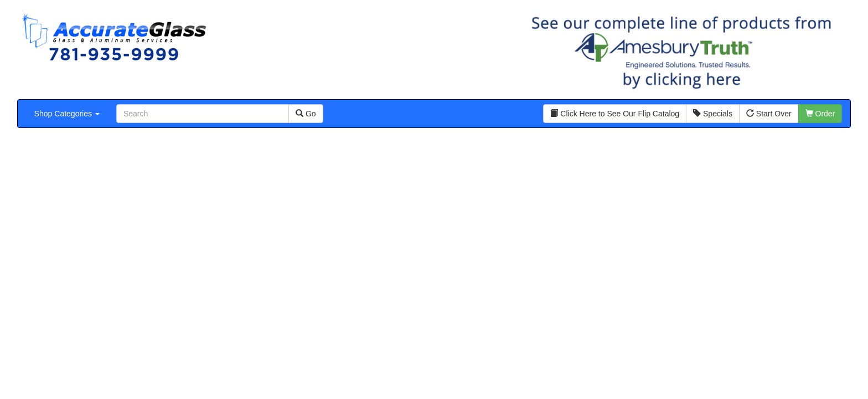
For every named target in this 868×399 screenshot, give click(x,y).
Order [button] (820, 114)
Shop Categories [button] (67, 114)
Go (306, 114)
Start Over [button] (769, 114)
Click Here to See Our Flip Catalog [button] (615, 114)
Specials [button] (713, 114)
